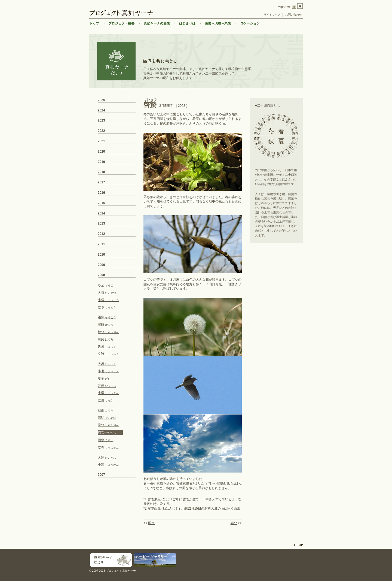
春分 (234, 523)
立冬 (107, 307)
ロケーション (250, 23)
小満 (108, 393)
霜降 (107, 317)
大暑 (107, 364)
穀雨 (105, 410)
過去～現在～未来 (218, 23)
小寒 (108, 465)
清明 (107, 418)
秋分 (108, 332)
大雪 (107, 293)
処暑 (107, 347)
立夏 (105, 400)
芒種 (107, 386)
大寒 (107, 458)
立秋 (108, 354)
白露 (105, 339)
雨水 (151, 523)
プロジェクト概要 (121, 23)
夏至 (104, 379)
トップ (94, 23)
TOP (298, 545)
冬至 (105, 285)
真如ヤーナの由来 (157, 23)
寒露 (105, 325)
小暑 (108, 371)
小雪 (108, 300)
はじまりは (187, 23)
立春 (108, 447)
